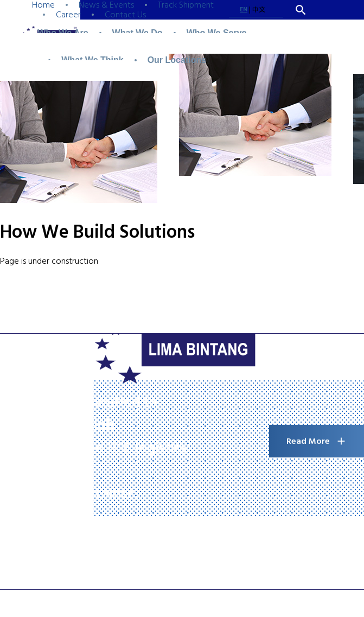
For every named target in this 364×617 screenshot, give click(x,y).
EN (244, 9)
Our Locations (177, 60)
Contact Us (125, 15)
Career (68, 15)
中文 (259, 10)
